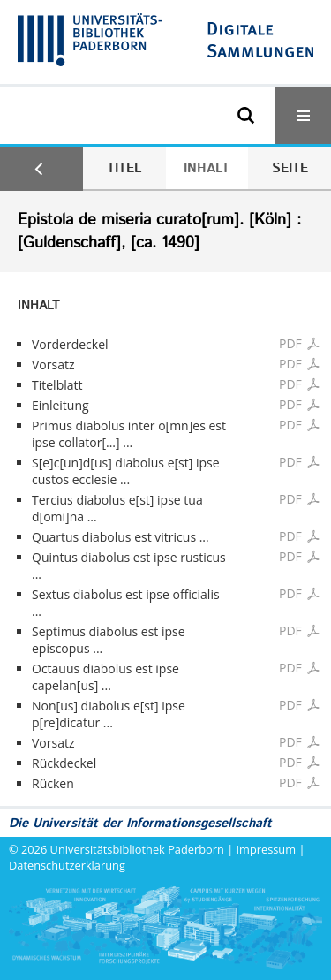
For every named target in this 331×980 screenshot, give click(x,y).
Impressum (267, 849)
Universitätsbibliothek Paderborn (137, 849)
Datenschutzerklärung (67, 865)
